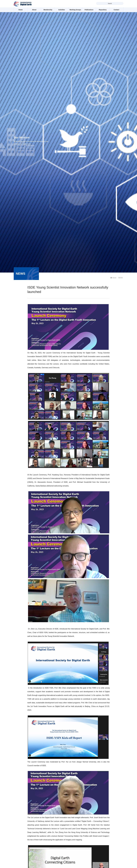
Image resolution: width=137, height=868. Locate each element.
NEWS (121, 278)
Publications (89, 10)
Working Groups (75, 10)
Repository (103, 10)
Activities (62, 10)
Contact (116, 10)
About (34, 10)
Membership (48, 10)
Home (21, 10)
